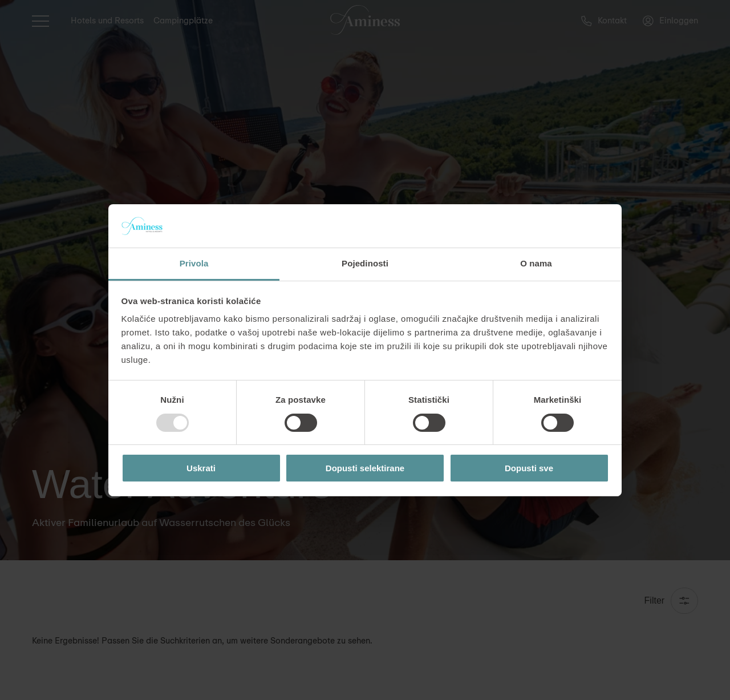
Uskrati (201, 468)
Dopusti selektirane (365, 468)
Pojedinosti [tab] (365, 263)
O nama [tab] (536, 263)
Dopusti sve (529, 468)
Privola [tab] (194, 263)
